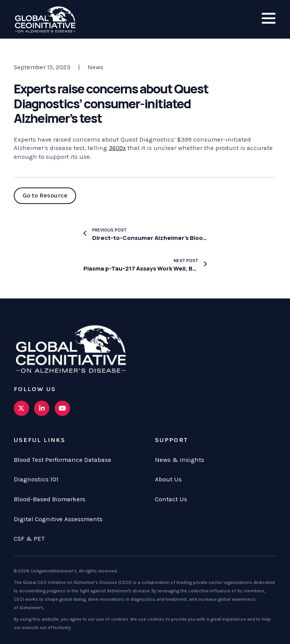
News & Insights (180, 460)
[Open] (269, 19)
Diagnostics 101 (36, 479)
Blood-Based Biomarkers (50, 499)
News (95, 67)
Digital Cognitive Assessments (58, 519)
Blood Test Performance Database (63, 460)
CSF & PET (29, 539)
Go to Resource (45, 195)
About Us (168, 479)
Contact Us (171, 499)
